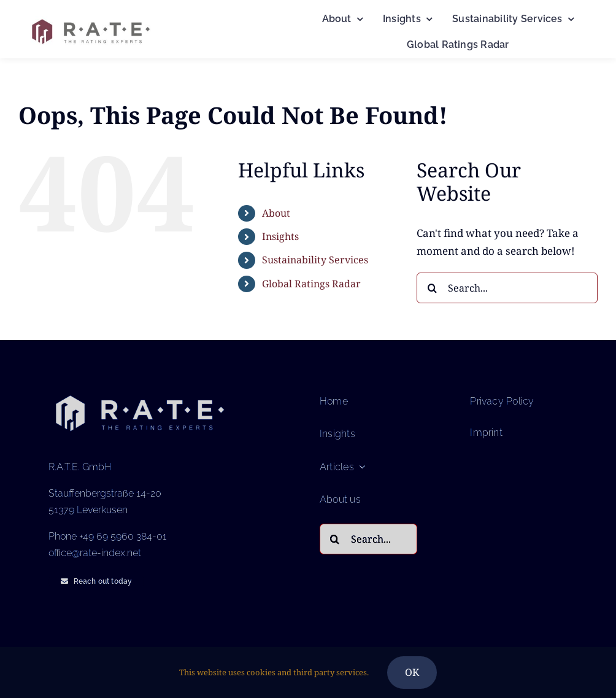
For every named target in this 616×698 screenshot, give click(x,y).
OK (412, 672)
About (276, 213)
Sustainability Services (315, 260)
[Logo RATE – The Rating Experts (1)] (90, 16)
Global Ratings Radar (311, 284)
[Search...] (507, 288)
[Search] (432, 288)
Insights (280, 236)
